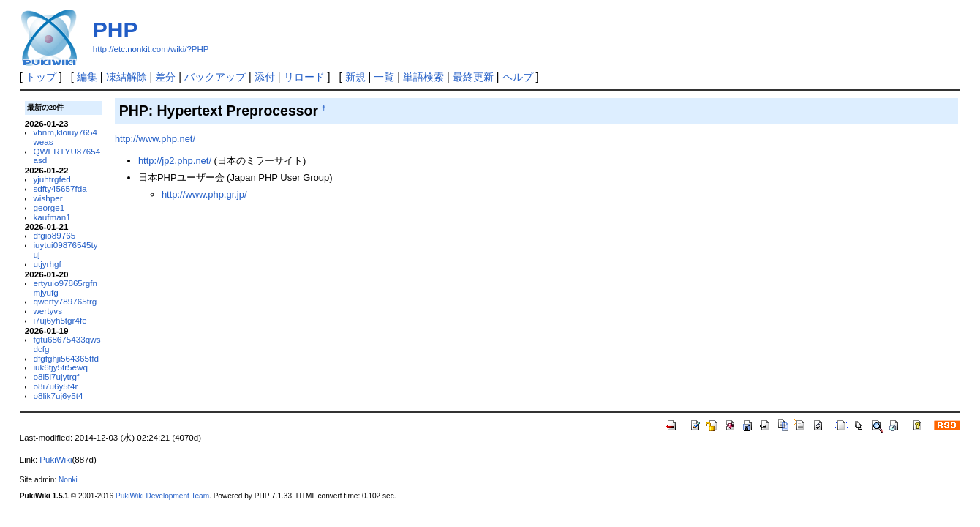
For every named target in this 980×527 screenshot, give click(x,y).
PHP (116, 30)
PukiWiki (56, 460)
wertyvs (48, 311)
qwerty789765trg (65, 301)
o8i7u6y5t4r (55, 386)
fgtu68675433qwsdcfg (67, 344)
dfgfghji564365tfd (65, 358)
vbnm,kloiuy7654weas (65, 137)
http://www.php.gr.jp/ (204, 194)
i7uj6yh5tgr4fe (60, 320)
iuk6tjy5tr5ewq (60, 367)
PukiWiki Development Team (162, 496)
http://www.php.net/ (155, 139)
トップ (41, 77)
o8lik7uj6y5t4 (58, 396)
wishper (48, 198)
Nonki (68, 480)
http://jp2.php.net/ (175, 161)
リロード (304, 77)
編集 (87, 77)
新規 (355, 77)
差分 (165, 77)
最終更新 (473, 77)
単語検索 (423, 77)
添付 (265, 77)
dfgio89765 (54, 235)
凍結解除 (127, 77)
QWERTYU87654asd (67, 156)
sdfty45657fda (60, 188)
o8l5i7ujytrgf (56, 377)
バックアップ (215, 77)
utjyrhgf (47, 264)
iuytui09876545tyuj (65, 250)
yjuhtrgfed (52, 179)
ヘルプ (518, 77)
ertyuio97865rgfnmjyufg (65, 288)
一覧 (384, 77)
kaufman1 (52, 217)
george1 (49, 208)
